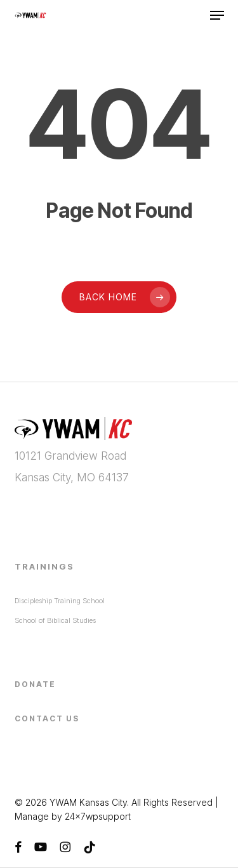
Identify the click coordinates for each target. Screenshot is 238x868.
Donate (35, 684)
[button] (217, 15)
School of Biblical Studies (55, 620)
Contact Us (47, 718)
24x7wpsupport (98, 816)
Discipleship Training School (60, 601)
